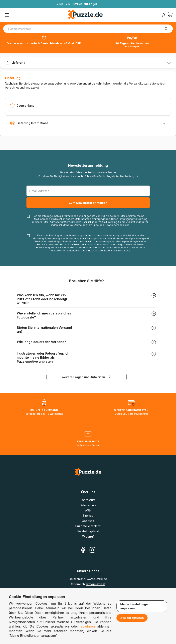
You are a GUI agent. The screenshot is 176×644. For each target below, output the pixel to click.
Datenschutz (88, 505)
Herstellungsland (88, 531)
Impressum (88, 500)
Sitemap (88, 516)
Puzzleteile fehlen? (88, 526)
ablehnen (88, 626)
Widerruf (88, 536)
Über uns (88, 521)
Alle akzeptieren (132, 618)
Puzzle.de (107, 216)
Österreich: (88, 584)
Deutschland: (88, 579)
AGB (88, 510)
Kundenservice (123, 247)
